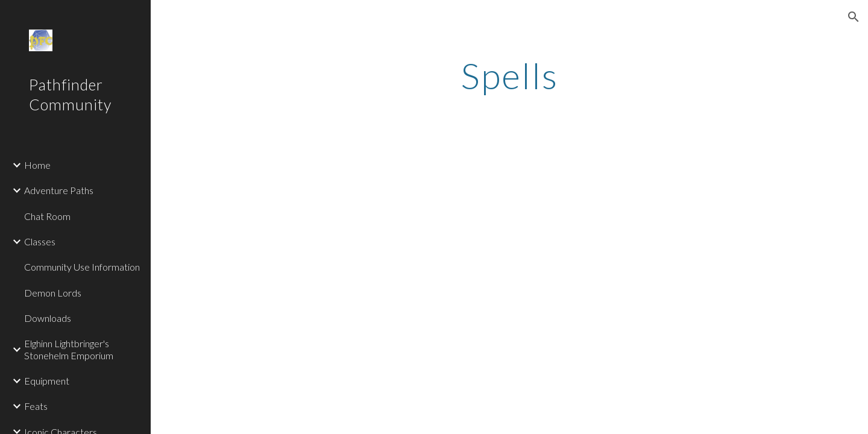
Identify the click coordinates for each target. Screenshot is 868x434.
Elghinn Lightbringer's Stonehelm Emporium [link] (69, 349)
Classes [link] (40, 241)
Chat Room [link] (47, 216)
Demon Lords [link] (53, 293)
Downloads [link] (48, 318)
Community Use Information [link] (82, 267)
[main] (509, 75)
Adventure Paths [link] (59, 190)
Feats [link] (36, 406)
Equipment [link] (47, 381)
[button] (854, 17)
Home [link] (37, 165)
